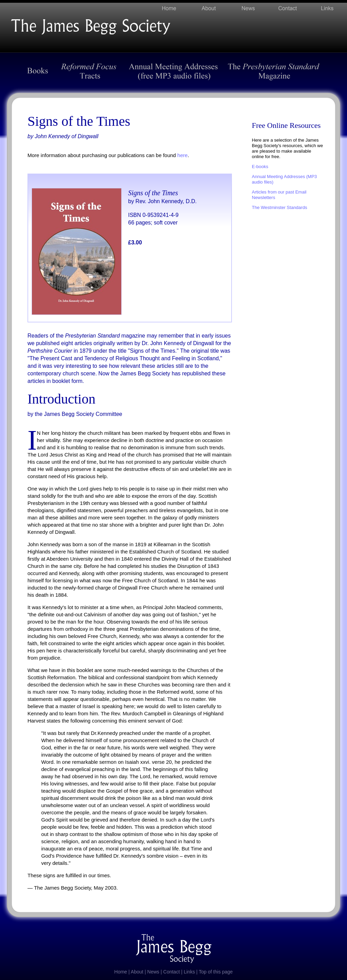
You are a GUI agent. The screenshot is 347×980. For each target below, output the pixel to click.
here (182, 155)
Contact (171, 972)
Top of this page (216, 972)
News (153, 972)
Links (189, 972)
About (137, 972)
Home (121, 972)
